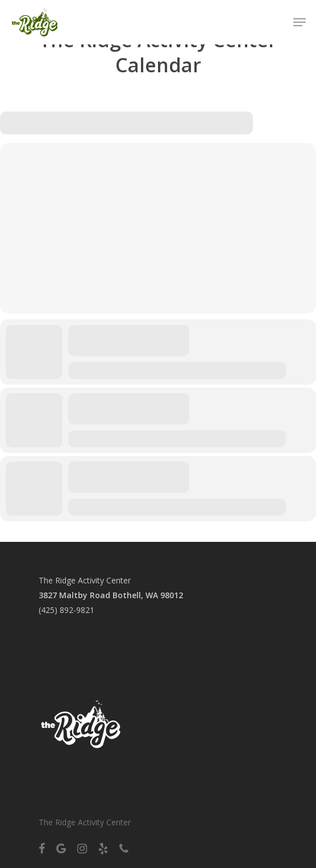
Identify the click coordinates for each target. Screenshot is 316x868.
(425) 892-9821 (66, 610)
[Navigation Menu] (300, 22)
